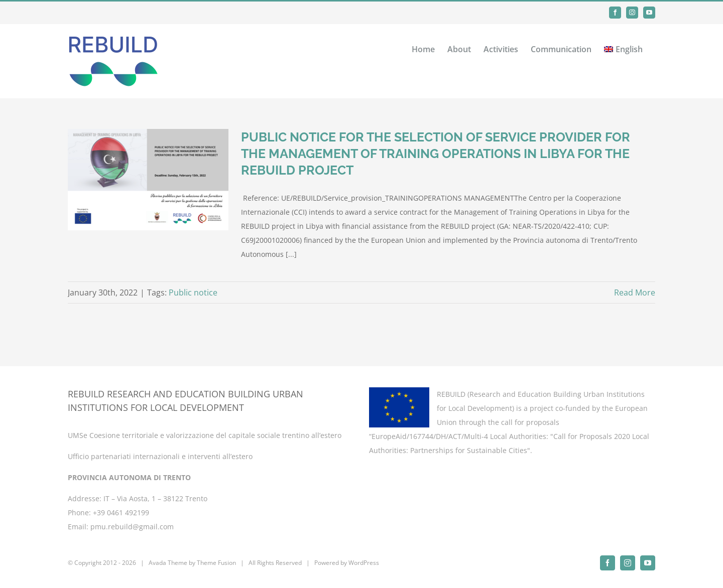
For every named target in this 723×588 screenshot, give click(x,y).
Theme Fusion (216, 563)
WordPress (364, 563)
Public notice (193, 292)
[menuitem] (623, 48)
